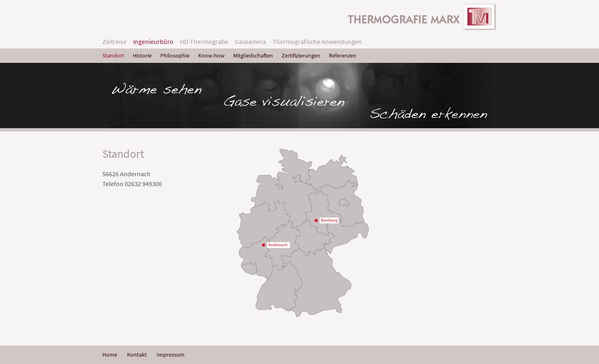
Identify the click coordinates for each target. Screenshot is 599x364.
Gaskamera (250, 41)
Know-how (211, 55)
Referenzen (343, 55)
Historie (142, 55)
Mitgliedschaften (253, 55)
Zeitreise (114, 41)
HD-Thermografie (204, 41)
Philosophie (175, 55)
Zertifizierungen (301, 55)
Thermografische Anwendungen (317, 41)
